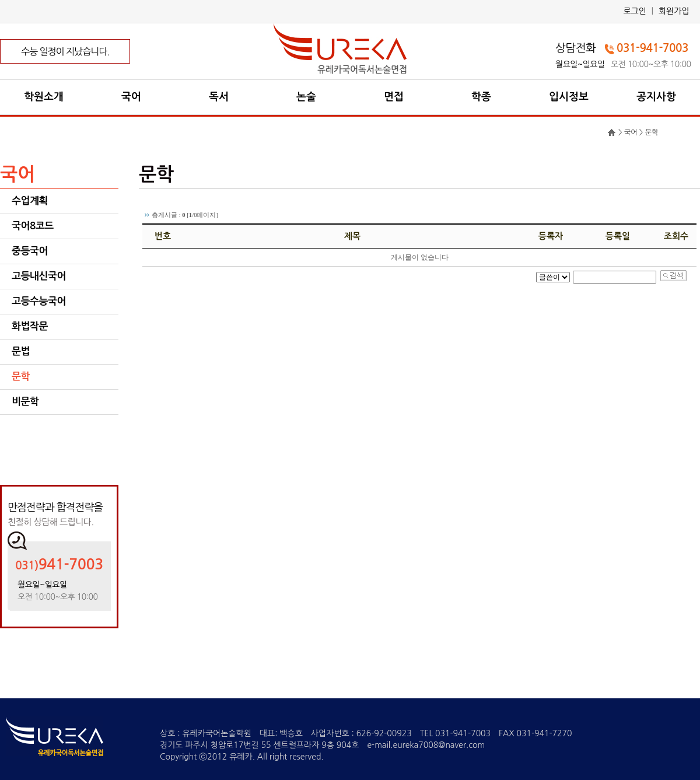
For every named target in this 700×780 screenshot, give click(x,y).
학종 (481, 97)
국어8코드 (33, 226)
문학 (21, 377)
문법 (21, 351)
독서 (219, 97)
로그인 (634, 11)
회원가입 (674, 11)
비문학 (25, 402)
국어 (131, 97)
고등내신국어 (39, 276)
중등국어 (30, 251)
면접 (394, 97)
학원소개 (44, 97)
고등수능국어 (39, 301)
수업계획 (30, 201)
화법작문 (30, 326)
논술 (306, 97)
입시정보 (569, 97)
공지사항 (656, 97)
